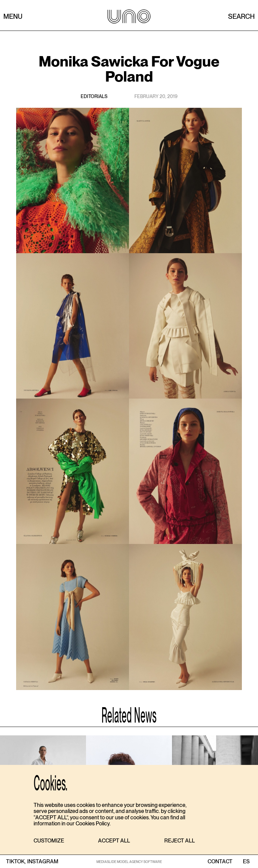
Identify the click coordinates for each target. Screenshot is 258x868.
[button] (49, 841)
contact (220, 862)
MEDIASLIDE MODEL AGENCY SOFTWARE (129, 862)
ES (246, 862)
